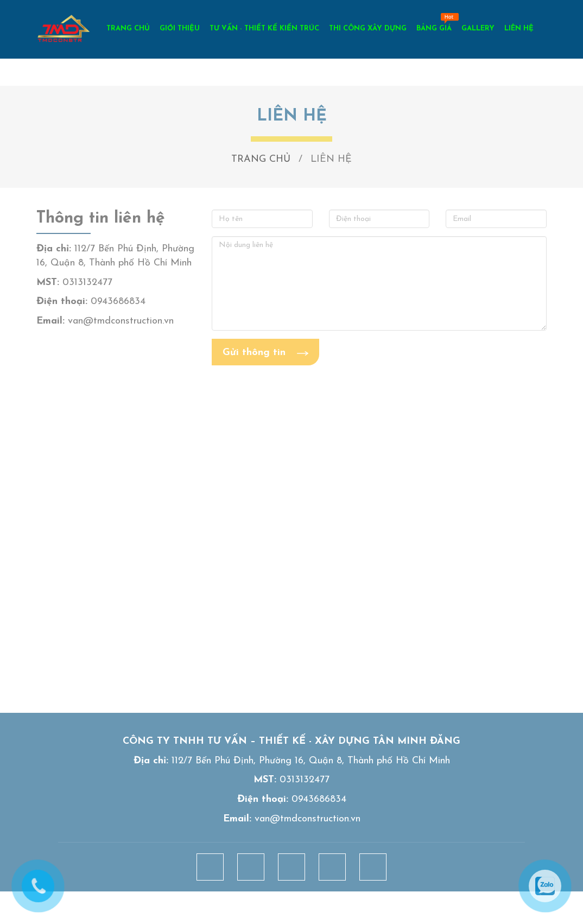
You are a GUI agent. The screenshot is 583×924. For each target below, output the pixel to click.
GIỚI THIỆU (180, 29)
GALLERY (478, 29)
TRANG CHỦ (128, 29)
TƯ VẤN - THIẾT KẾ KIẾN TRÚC (264, 29)
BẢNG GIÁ (434, 29)
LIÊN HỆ (519, 29)
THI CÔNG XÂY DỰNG (368, 29)
